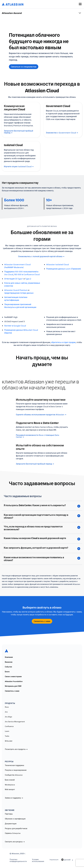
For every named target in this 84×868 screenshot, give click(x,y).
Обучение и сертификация (15, 819)
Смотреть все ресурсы (15, 842)
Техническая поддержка (14, 765)
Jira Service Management (15, 722)
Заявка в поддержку (14, 798)
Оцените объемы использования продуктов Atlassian (41, 415)
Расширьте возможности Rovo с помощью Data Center (38, 436)
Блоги (7, 672)
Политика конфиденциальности (18, 860)
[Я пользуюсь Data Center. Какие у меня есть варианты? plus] (42, 506)
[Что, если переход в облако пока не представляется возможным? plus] (42, 528)
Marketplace (10, 785)
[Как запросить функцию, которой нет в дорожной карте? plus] (42, 548)
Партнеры (9, 814)
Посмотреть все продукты (16, 749)
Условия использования (38, 860)
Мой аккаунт (10, 789)
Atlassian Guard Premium (16, 290)
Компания (9, 657)
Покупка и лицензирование (16, 770)
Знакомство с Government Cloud (62, 133)
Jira (6, 712)
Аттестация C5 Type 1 (14, 279)
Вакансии (9, 662)
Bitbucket (9, 741)
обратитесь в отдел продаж (63, 342)
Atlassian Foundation (14, 681)
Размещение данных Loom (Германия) (64, 269)
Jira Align (8, 717)
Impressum (54, 860)
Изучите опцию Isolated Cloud (19, 166)
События (8, 667)
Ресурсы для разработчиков (16, 828)
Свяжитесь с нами (42, 621)
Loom (7, 731)
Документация (11, 824)
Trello (7, 736)
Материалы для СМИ (13, 686)
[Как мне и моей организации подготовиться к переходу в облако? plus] (42, 516)
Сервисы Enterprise (13, 833)
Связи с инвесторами (13, 677)
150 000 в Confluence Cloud (27, 274)
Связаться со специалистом (24, 67)
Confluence (9, 726)
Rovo (7, 707)
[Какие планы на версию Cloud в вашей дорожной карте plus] (42, 539)
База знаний (10, 780)
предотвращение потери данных (19, 293)
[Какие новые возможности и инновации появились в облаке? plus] (42, 559)
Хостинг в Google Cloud (15, 326)
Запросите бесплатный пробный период (19, 132)
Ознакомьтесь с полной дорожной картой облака (41, 256)
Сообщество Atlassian (14, 775)
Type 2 (28, 279)
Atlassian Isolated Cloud (58, 264)
